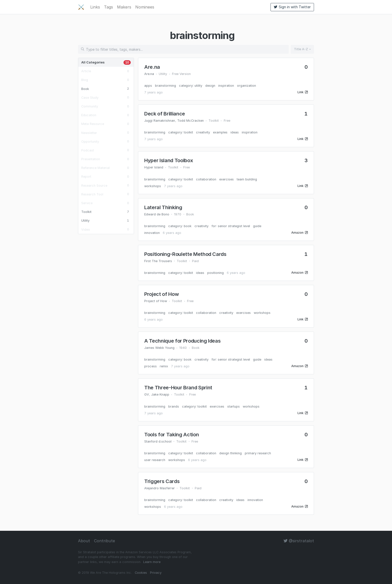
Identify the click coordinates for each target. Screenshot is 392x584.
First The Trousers (158, 261)
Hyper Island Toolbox (168, 160)
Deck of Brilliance (165, 114)
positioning (215, 273)
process (150, 366)
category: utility (191, 86)
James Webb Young (159, 348)
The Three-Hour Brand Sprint (178, 388)
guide (257, 226)
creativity (203, 132)
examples (220, 132)
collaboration (206, 179)
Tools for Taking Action (171, 435)
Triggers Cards (162, 481)
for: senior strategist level (231, 226)
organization (246, 86)
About (84, 541)
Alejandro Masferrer (159, 488)
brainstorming (165, 86)
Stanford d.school (158, 441)
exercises (226, 179)
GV (147, 394)
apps (148, 86)
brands (174, 406)
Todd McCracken (190, 121)
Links (95, 7)
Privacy (156, 573)
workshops (153, 186)
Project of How (161, 294)
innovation (152, 233)
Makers (124, 7)
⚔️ (81, 7)
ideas (235, 132)
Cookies (141, 573)
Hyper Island (154, 167)
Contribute (104, 541)
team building (247, 179)
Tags (108, 7)
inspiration (226, 86)
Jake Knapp (160, 394)
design (210, 86)
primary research (258, 453)
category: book (180, 226)
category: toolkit (181, 132)
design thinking (230, 453)
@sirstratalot (299, 541)
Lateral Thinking (163, 207)
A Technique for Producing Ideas (182, 341)
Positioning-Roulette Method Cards (185, 254)
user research (155, 460)
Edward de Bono (157, 214)
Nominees (145, 7)
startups (233, 406)
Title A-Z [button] (301, 49)
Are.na (152, 67)
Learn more (152, 562)
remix (164, 366)
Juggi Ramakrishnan (160, 121)
